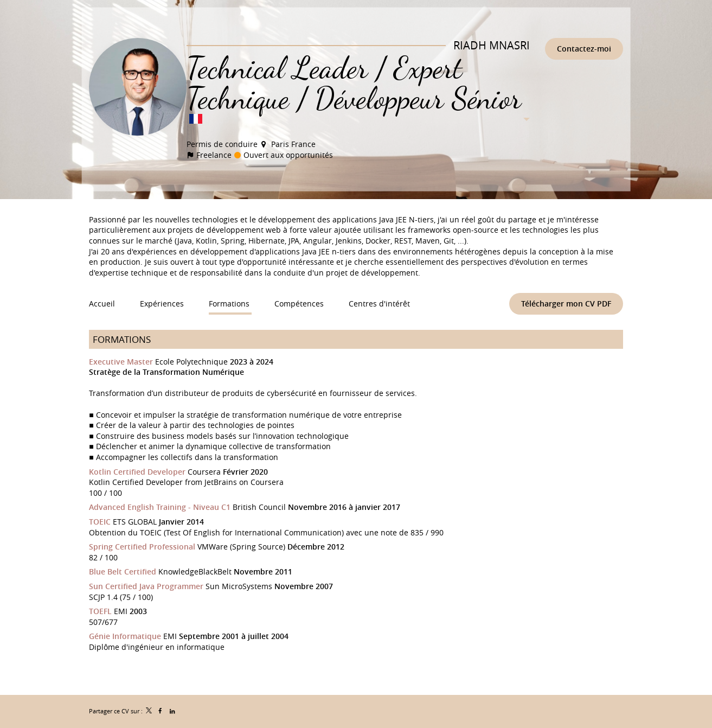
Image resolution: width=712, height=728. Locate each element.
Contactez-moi (584, 49)
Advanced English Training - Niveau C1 (160, 507)
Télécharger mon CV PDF (566, 304)
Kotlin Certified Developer (137, 472)
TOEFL (100, 611)
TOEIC (100, 522)
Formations (122, 339)
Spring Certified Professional (142, 547)
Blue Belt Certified (123, 571)
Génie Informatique (125, 636)
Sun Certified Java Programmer (146, 586)
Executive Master (121, 362)
